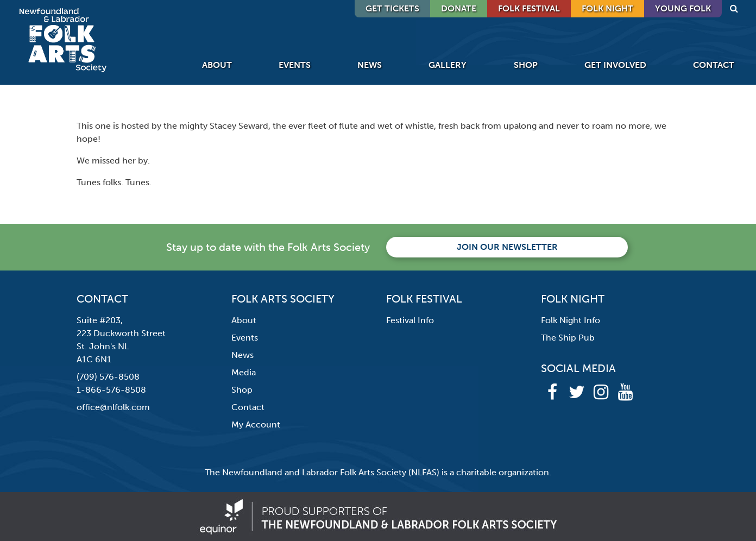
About (217, 65)
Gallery (448, 65)
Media (244, 372)
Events (295, 65)
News (370, 65)
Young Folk (683, 8)
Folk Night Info (571, 320)
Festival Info (410, 320)
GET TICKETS (392, 8)
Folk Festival (529, 8)
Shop (526, 65)
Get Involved (615, 65)
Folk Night (607, 8)
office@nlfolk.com (113, 407)
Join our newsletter (507, 247)
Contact (714, 65)
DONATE (459, 8)
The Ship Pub (568, 338)
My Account (256, 424)
